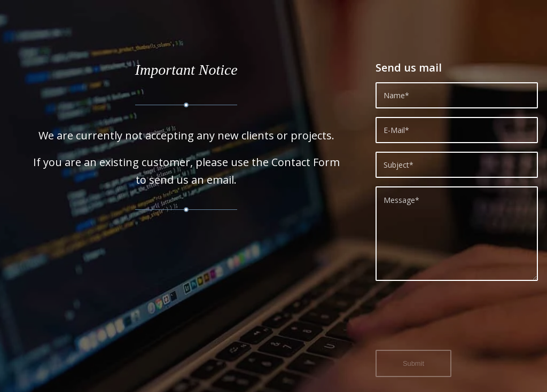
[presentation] (457, 322)
